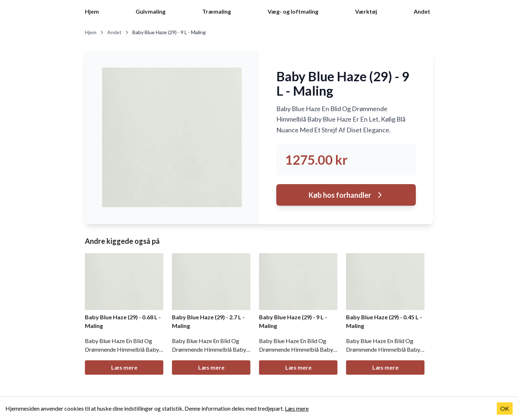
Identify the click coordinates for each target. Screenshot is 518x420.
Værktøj (366, 11)
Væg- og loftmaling (293, 11)
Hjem (92, 11)
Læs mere (124, 367)
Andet (422, 11)
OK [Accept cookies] (505, 408)
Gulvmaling (151, 11)
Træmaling (217, 11)
